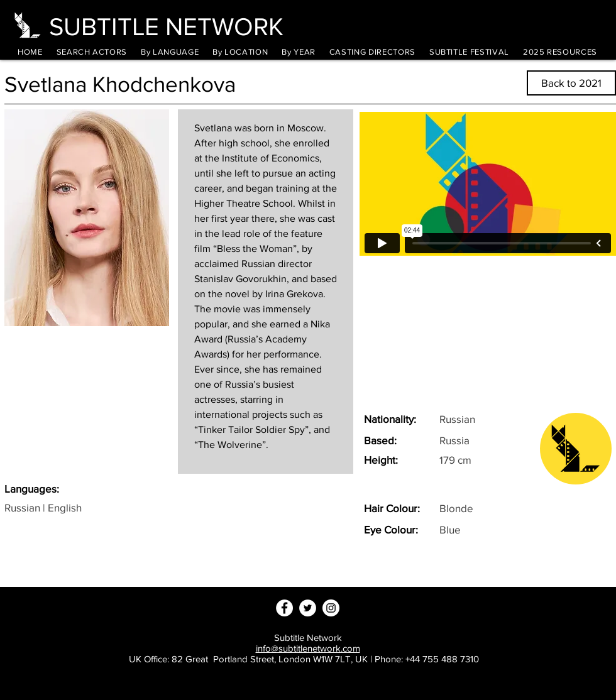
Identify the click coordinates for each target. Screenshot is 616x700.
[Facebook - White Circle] (284, 608)
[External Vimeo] (488, 184)
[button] (170, 52)
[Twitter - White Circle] (308, 608)
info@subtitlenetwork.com (308, 648)
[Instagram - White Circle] (331, 608)
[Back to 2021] (571, 83)
